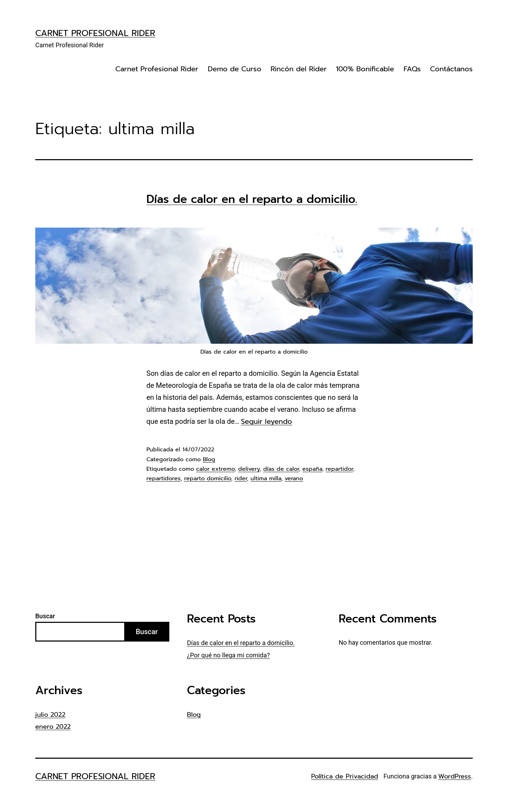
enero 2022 (53, 727)
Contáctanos (451, 69)
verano (294, 479)
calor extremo (215, 469)
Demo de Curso (235, 69)
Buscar (45, 616)
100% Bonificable (365, 69)
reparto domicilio (208, 479)
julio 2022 (50, 715)
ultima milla (266, 479)
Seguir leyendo (267, 421)
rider (241, 479)
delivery (249, 469)
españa (312, 469)
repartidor (339, 469)
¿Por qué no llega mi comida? (228, 655)
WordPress (455, 776)
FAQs (412, 69)
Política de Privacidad (345, 776)
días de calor (281, 469)
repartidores (164, 479)
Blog (209, 459)
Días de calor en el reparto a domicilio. (252, 199)
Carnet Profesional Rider (95, 33)
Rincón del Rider (299, 69)
